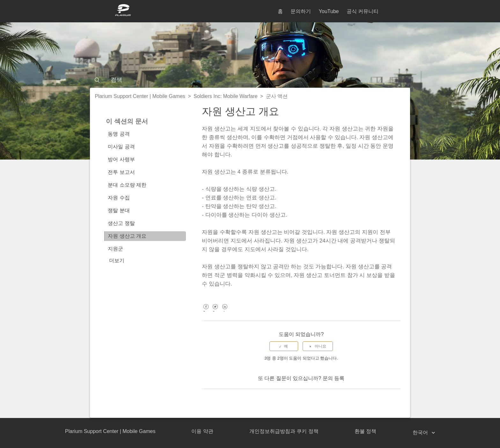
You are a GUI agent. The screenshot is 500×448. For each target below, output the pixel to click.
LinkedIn (225, 311)
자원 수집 (119, 198)
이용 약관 (202, 431)
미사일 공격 (121, 147)
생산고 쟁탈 (121, 223)
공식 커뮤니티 (363, 11)
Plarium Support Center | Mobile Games (140, 96)
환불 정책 (365, 431)
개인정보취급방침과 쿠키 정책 (284, 431)
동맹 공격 (119, 134)
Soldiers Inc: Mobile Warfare (225, 96)
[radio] (284, 346)
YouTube (329, 11)
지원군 (115, 249)
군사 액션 (277, 96)
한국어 (421, 433)
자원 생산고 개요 (127, 236)
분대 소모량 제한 (127, 185)
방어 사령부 (121, 159)
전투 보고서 (121, 172)
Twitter (215, 311)
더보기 (117, 261)
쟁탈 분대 (119, 210)
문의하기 (301, 11)
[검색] (250, 80)
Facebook (206, 311)
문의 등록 (334, 378)
